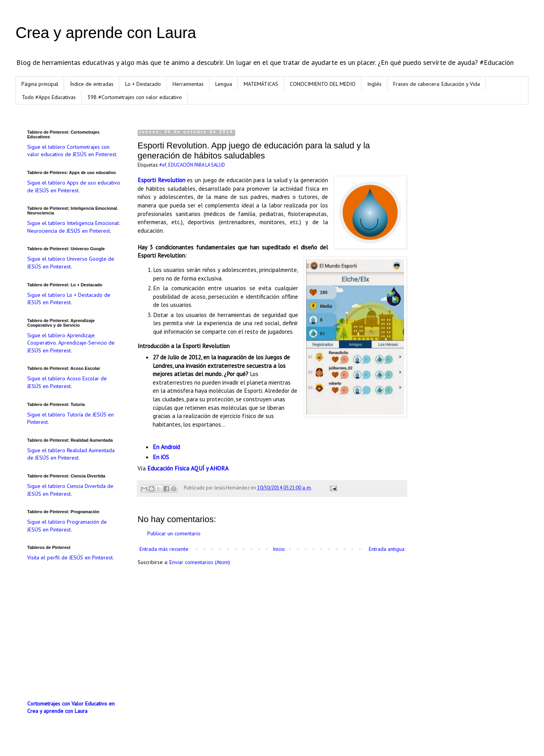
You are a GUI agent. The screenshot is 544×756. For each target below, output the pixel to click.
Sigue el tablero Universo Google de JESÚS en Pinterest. (71, 263)
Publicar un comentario (174, 533)
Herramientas (188, 84)
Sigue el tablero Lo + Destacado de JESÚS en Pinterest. (69, 299)
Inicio (279, 549)
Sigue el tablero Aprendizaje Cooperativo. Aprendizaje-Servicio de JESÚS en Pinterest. (71, 343)
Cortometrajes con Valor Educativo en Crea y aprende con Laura (71, 707)
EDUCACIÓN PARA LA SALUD (197, 165)
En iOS (161, 457)
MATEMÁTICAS (261, 84)
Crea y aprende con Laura (106, 33)
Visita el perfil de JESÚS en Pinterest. (71, 557)
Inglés (374, 84)
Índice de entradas (92, 84)
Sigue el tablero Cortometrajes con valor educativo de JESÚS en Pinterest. (72, 151)
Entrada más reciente (164, 549)
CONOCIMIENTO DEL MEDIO (323, 84)
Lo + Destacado (143, 84)
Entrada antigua (387, 549)
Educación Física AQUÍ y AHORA (188, 468)
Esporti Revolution (161, 180)
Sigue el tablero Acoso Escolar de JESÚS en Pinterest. (67, 382)
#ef (163, 165)
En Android (166, 447)
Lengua (224, 84)
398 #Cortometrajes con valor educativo (135, 97)
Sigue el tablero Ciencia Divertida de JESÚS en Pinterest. (70, 490)
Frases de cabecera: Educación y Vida (437, 84)
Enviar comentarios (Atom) (200, 562)
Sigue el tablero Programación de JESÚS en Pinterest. (67, 526)
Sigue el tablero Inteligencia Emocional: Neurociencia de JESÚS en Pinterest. (73, 227)
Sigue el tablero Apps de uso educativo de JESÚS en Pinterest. (74, 186)
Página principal (40, 84)
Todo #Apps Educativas (49, 97)
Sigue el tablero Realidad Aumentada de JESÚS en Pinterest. (71, 454)
